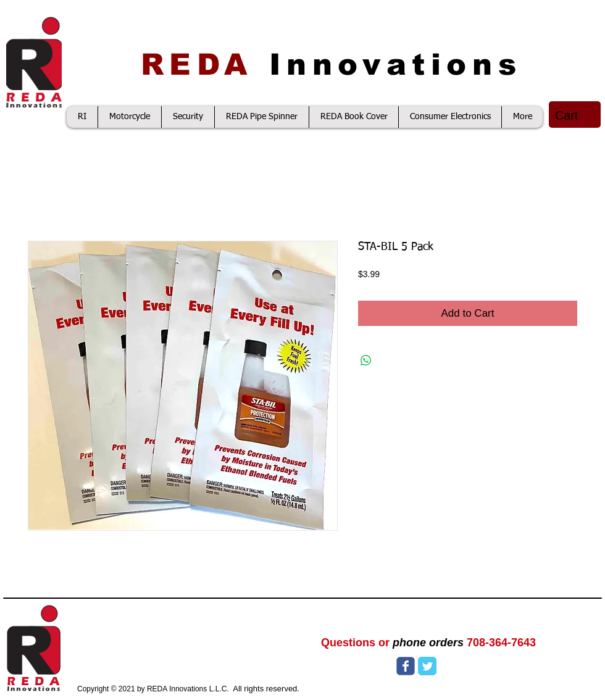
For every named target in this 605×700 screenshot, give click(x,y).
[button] (576, 116)
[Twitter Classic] (427, 666)
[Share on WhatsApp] (366, 360)
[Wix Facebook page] (406, 666)
